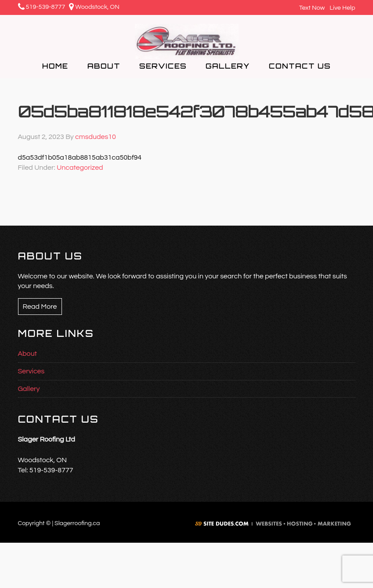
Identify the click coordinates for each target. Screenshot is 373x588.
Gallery (29, 389)
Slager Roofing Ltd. (187, 41)
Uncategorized (80, 168)
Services (31, 371)
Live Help (341, 8)
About (27, 354)
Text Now (311, 8)
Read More (40, 307)
